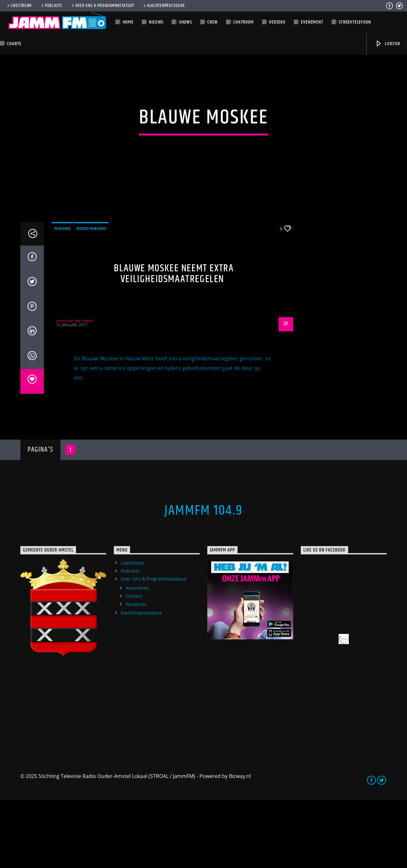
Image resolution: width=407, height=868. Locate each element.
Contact (134, 664)
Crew (212, 22)
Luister (387, 44)
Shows (186, 22)
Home (128, 22)
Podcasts (51, 6)
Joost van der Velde (74, 388)
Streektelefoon (355, 22)
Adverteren (138, 656)
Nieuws (156, 22)
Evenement (312, 22)
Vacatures (136, 672)
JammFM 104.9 (203, 578)
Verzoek (277, 22)
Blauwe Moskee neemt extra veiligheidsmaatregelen (174, 342)
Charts (14, 44)
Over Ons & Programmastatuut (102, 6)
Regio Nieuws (91, 296)
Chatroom (243, 22)
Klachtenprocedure (164, 6)
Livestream (19, 6)
